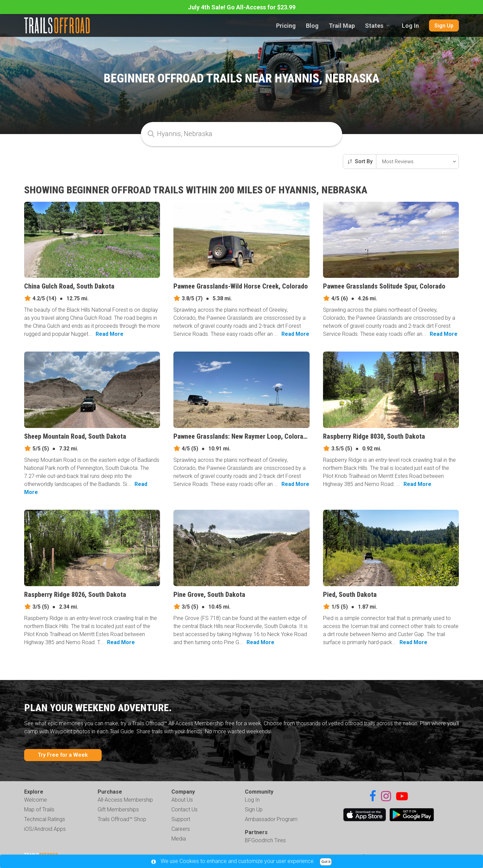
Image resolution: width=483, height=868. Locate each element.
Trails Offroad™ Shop (122, 819)
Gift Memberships (118, 810)
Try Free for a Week (63, 755)
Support (181, 819)
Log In (410, 26)
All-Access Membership (125, 800)
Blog (312, 26)
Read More (110, 334)
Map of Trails (39, 810)
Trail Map (342, 26)
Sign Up (444, 26)
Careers (181, 829)
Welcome (36, 800)
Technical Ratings (45, 819)
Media (179, 839)
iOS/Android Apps (45, 829)
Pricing (286, 26)
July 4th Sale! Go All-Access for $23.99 (242, 7)
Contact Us (184, 810)
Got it (326, 862)
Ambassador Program (271, 819)
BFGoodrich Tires (265, 840)
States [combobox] (374, 26)
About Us (182, 800)
